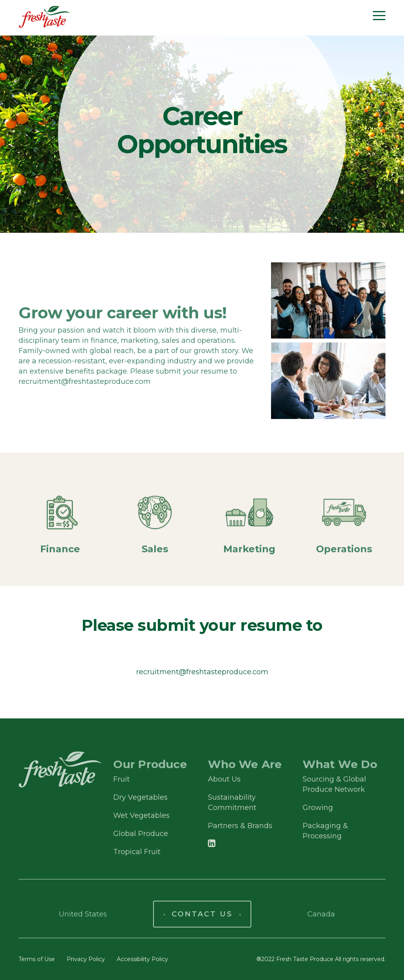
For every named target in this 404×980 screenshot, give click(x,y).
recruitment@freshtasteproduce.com (202, 672)
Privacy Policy (86, 959)
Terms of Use (37, 959)
